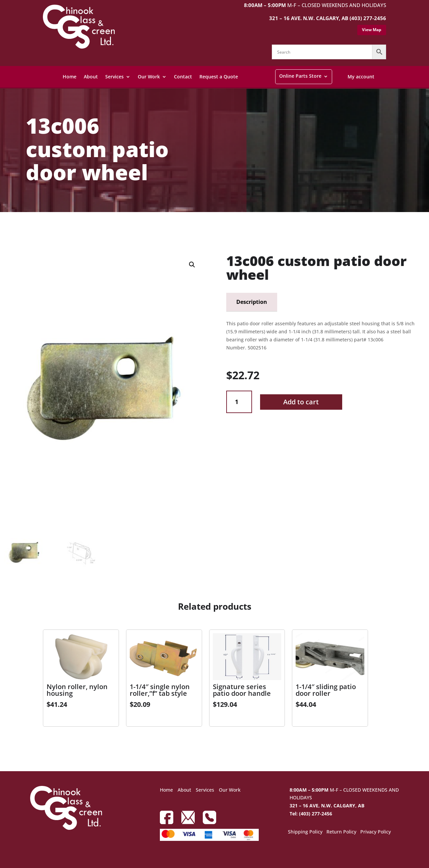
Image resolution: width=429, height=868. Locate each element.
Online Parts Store (300, 76)
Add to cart (301, 402)
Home (70, 77)
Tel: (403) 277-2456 (311, 814)
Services (114, 77)
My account (361, 77)
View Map (372, 30)
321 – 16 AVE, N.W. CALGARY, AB (327, 806)
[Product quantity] (239, 402)
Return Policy (341, 832)
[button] (192, 265)
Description (252, 302)
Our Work (149, 77)
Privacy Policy (376, 832)
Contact (183, 77)
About (91, 77)
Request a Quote (219, 77)
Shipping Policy (305, 832)
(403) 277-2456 (368, 18)
